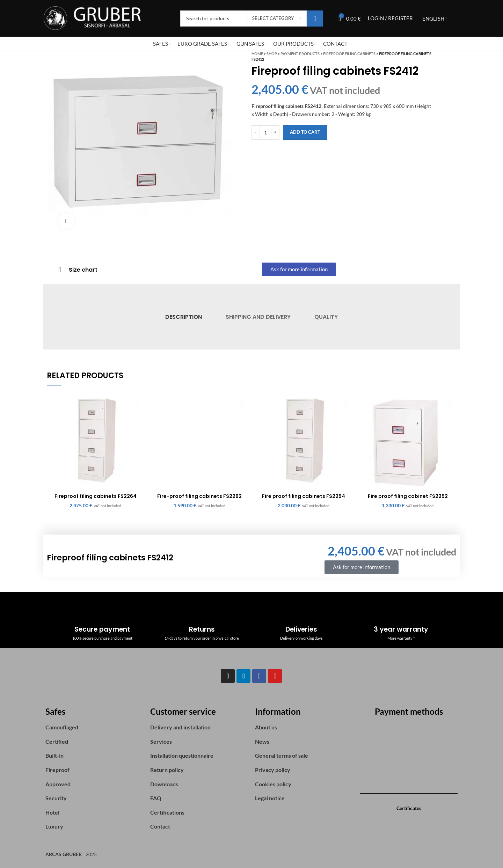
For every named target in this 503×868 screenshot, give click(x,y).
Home (257, 54)
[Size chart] (60, 270)
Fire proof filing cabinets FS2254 (304, 496)
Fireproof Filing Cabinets (349, 54)
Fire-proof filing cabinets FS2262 (199, 496)
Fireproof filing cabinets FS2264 (96, 496)
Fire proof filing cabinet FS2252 (408, 496)
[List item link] (94, 727)
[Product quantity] (265, 132)
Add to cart (305, 132)
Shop (272, 54)
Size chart (83, 270)
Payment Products (300, 54)
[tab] (183, 317)
